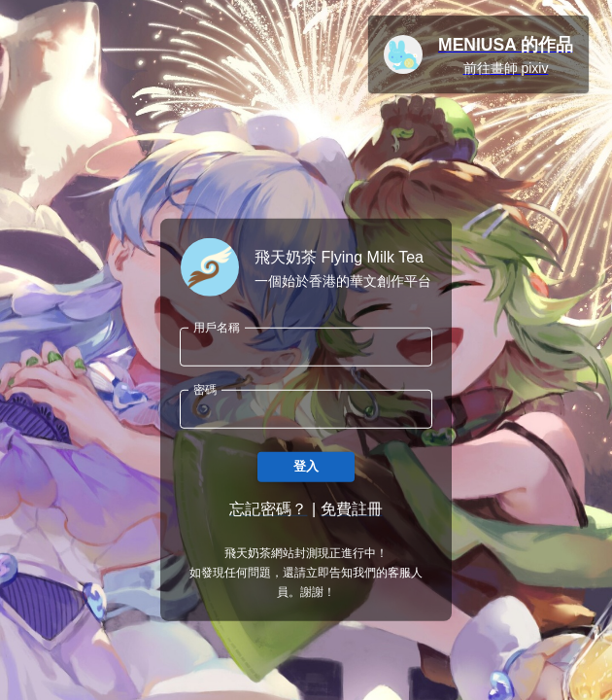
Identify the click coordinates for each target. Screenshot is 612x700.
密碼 (205, 389)
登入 (306, 467)
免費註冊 (352, 509)
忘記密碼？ (268, 509)
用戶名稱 (217, 327)
